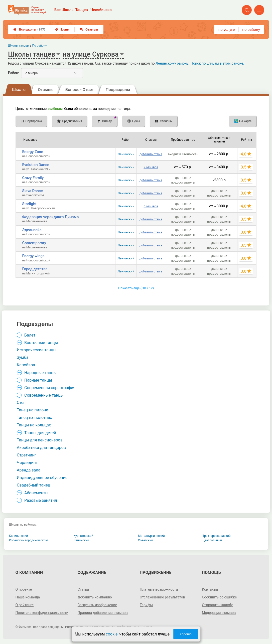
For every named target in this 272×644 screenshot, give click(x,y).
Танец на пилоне (32, 410)
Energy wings (33, 256)
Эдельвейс (32, 230)
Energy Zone (33, 152)
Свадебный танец (33, 485)
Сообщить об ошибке (219, 597)
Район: (14, 73)
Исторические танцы (37, 350)
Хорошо (186, 634)
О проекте (24, 589)
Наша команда (28, 597)
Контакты (210, 589)
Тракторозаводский (217, 536)
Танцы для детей (40, 433)
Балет (30, 335)
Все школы (29, 29)
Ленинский (126, 154)
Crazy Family (33, 178)
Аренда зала (29, 470)
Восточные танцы (41, 343)
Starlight (29, 204)
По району (40, 46)
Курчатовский (84, 536)
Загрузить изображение (97, 605)
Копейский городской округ (29, 540)
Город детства (35, 269)
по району (251, 30)
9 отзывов (151, 167)
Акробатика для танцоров (41, 448)
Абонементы (36, 493)
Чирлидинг (27, 463)
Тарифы (146, 605)
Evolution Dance (36, 165)
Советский (146, 540)
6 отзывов (151, 206)
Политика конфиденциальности (42, 613)
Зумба (23, 357)
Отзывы (89, 29)
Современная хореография (50, 388)
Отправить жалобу (217, 605)
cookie (112, 634)
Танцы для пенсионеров (40, 440)
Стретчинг (26, 455)
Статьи (83, 589)
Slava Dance (33, 191)
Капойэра (26, 365)
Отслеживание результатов (162, 597)
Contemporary (34, 243)
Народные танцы (40, 373)
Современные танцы (44, 395)
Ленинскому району (172, 63)
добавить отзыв (151, 154)
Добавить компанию (95, 597)
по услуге (227, 30)
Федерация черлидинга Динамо (51, 217)
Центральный (212, 540)
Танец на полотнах (34, 418)
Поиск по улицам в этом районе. (217, 63)
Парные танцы (38, 380)
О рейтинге (25, 605)
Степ (21, 403)
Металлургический (151, 536)
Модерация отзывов (219, 613)
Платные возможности (159, 589)
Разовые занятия (41, 500)
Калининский (19, 536)
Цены (62, 29)
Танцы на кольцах (34, 425)
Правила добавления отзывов (103, 613)
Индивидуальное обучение (42, 478)
